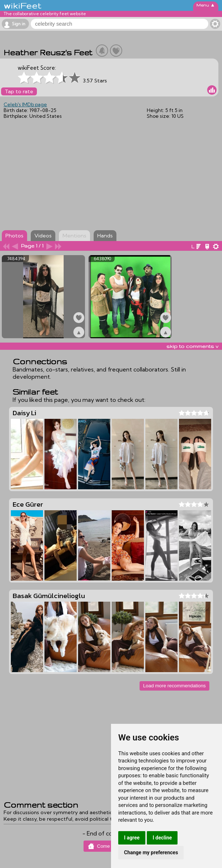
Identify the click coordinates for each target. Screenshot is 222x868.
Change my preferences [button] (151, 852)
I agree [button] (132, 838)
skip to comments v (192, 346)
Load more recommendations (174, 686)
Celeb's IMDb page (25, 104)
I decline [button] (162, 838)
